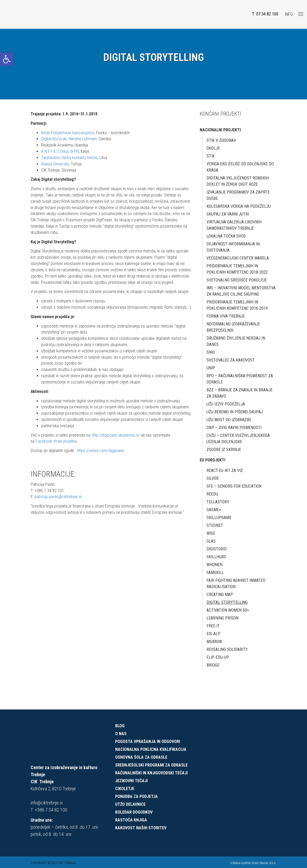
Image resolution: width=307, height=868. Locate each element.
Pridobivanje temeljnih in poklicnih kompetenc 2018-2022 (237, 269)
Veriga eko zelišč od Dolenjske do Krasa (240, 167)
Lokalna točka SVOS (226, 236)
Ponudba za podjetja (136, 796)
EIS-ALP (213, 634)
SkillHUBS (216, 557)
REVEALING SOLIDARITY (227, 649)
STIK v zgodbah (221, 140)
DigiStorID (217, 549)
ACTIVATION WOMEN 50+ (228, 610)
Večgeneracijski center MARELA (238, 258)
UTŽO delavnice (130, 804)
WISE (211, 533)
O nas (121, 734)
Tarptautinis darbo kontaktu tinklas (70, 158)
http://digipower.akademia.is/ (118, 462)
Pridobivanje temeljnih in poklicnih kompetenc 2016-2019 (237, 305)
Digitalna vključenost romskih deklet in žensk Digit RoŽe (238, 181)
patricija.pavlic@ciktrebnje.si (58, 524)
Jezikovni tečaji (131, 781)
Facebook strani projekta (57, 469)
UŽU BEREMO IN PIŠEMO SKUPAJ (235, 412)
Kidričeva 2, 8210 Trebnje (53, 789)
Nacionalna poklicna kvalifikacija (151, 749)
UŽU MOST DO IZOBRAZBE (229, 420)
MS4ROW (214, 642)
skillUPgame (219, 518)
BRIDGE (213, 665)
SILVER (213, 478)
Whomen (214, 565)
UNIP (211, 368)
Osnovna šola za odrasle (141, 757)
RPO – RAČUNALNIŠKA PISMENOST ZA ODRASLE (240, 379)
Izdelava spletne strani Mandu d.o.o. (253, 863)
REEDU (212, 494)
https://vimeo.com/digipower (102, 478)
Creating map (220, 594)
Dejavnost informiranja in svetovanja (233, 247)
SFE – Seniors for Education (234, 486)
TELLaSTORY (218, 502)
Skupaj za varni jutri (228, 214)
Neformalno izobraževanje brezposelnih (233, 327)
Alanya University (55, 164)
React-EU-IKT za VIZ (225, 470)
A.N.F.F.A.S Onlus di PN (60, 152)
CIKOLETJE (125, 789)
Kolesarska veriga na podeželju (239, 206)
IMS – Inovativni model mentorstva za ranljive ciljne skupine (241, 291)
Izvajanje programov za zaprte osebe (238, 195)
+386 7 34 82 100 (51, 810)
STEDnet (215, 525)
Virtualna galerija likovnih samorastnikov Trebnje (234, 225)
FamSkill (215, 573)
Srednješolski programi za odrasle (151, 765)
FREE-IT (213, 626)
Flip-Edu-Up (218, 657)
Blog (120, 726)
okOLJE (213, 148)
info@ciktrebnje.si (47, 803)
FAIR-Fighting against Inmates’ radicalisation (236, 584)
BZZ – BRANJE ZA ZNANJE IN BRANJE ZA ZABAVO (239, 393)
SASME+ (214, 510)
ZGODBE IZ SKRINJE (224, 450)
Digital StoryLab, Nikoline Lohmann (70, 139)
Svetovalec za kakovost (231, 360)
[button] (7, 59)
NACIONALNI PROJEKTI (220, 130)
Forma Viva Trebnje (226, 316)
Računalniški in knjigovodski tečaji (151, 773)
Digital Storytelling (227, 602)
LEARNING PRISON (222, 618)
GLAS (211, 541)
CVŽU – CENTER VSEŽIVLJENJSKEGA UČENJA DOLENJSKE (238, 439)
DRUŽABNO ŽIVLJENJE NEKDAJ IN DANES (236, 341)
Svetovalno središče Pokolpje (237, 280)
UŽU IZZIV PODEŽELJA (226, 404)
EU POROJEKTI (213, 460)
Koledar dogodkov (134, 812)
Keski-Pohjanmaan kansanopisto (68, 133)
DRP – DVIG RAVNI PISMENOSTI (234, 428)
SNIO (211, 352)
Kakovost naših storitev (141, 828)
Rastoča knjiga (131, 820)
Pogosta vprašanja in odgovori (148, 742)
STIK (211, 156)
